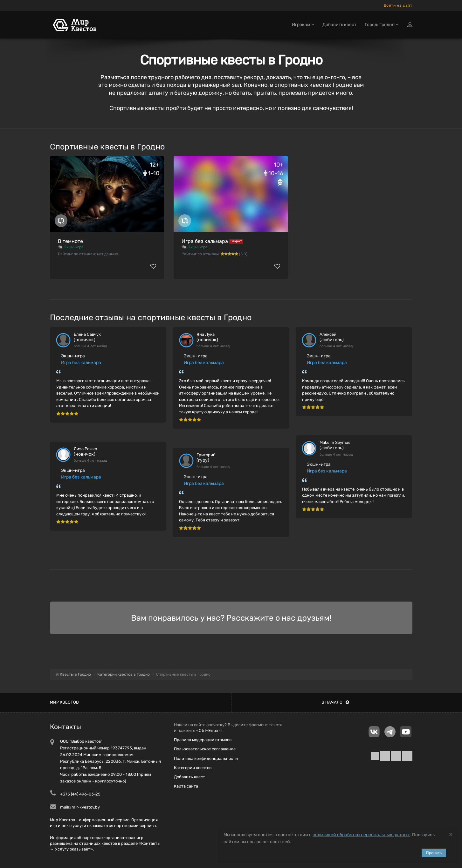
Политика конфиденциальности (206, 758)
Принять (434, 853)
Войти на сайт (398, 5)
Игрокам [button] (303, 25)
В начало (335, 702)
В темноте (70, 241)
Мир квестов (64, 702)
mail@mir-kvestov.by (80, 807)
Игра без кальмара (205, 241)
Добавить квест (339, 25)
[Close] (451, 834)
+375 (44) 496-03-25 (80, 794)
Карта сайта (186, 786)
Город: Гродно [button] (382, 25)
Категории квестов (193, 768)
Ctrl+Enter (209, 730)
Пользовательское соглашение (205, 749)
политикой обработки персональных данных (361, 835)
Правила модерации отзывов (203, 740)
